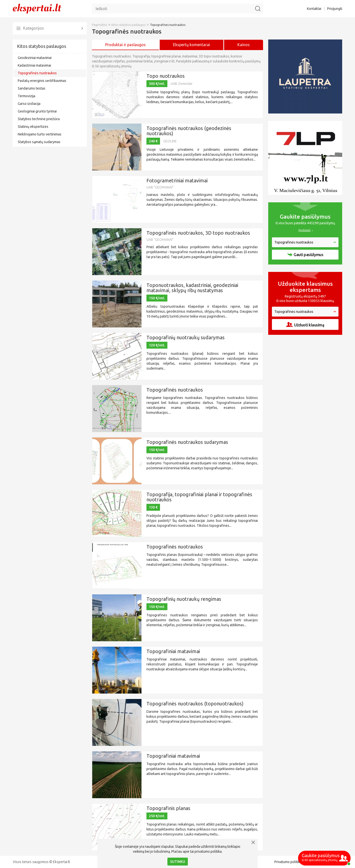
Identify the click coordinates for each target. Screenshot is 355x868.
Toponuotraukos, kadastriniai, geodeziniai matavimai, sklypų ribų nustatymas (192, 288)
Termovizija (27, 96)
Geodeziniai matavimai (35, 58)
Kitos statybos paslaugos (42, 46)
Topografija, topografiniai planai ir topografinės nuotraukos (199, 497)
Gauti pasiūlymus (305, 255)
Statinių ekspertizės (33, 127)
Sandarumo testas (32, 88)
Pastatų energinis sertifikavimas (42, 81)
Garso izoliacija (29, 104)
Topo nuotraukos (166, 76)
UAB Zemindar (182, 84)
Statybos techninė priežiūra (39, 119)
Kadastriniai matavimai (34, 65)
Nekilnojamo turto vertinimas (40, 134)
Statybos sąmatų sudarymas (39, 142)
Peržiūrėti (305, 230)
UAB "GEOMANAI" (160, 187)
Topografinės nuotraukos (37, 73)
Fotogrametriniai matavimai (177, 180)
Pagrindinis (99, 25)
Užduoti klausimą (305, 325)
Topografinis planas (168, 808)
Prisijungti (335, 9)
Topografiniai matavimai (173, 651)
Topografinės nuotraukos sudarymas (187, 442)
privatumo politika (208, 851)
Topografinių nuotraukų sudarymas (186, 337)
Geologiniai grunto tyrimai (37, 111)
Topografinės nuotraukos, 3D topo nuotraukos (198, 233)
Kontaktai (314, 9)
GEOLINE (170, 141)
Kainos (244, 45)
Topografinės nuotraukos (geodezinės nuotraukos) (189, 131)
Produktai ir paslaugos (125, 45)
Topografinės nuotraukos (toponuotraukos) (195, 704)
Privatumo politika (288, 862)
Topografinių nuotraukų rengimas (184, 599)
